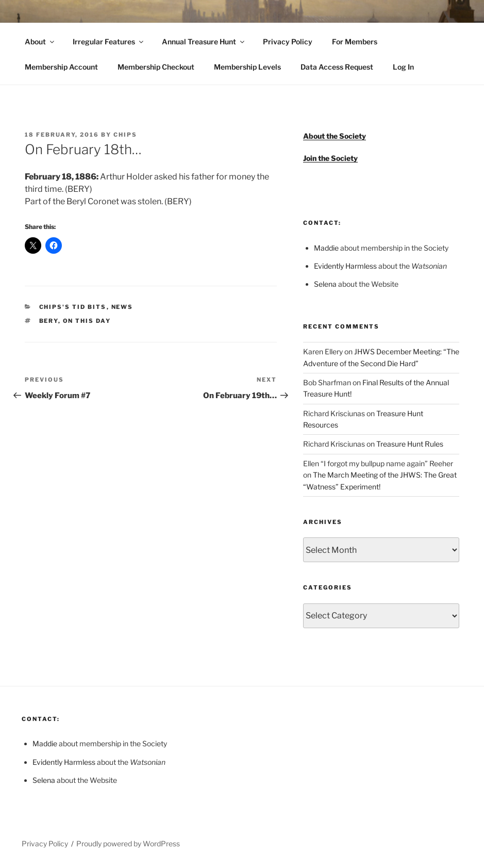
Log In (403, 67)
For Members (355, 42)
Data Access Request (337, 67)
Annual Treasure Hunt (204, 42)
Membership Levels (247, 67)
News (122, 307)
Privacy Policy (288, 42)
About (40, 42)
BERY (49, 321)
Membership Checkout (156, 67)
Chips (125, 135)
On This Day (87, 321)
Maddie (326, 248)
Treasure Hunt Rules (410, 444)
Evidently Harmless (345, 266)
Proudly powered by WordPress (128, 844)
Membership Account (61, 67)
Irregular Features (109, 42)
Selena (325, 284)
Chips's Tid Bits (73, 307)
